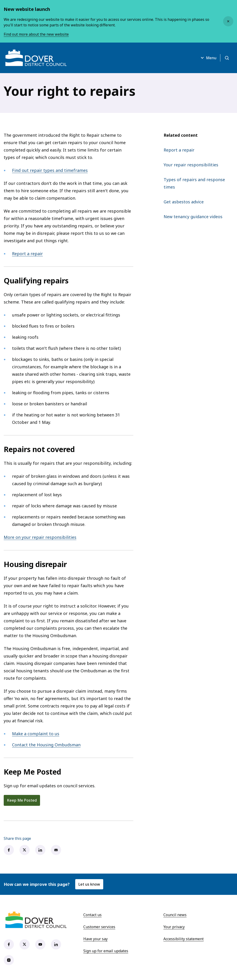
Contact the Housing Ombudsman (46, 745)
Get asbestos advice (184, 202)
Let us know (89, 884)
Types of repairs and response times (194, 183)
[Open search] (227, 58)
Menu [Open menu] (208, 58)
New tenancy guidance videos (193, 217)
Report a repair (27, 254)
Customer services (99, 927)
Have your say (95, 939)
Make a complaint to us (36, 734)
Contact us (92, 915)
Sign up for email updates (106, 951)
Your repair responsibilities (191, 165)
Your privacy (174, 927)
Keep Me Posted (22, 800)
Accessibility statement (184, 939)
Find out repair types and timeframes (50, 170)
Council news (175, 915)
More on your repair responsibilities (40, 537)
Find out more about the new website (36, 34)
